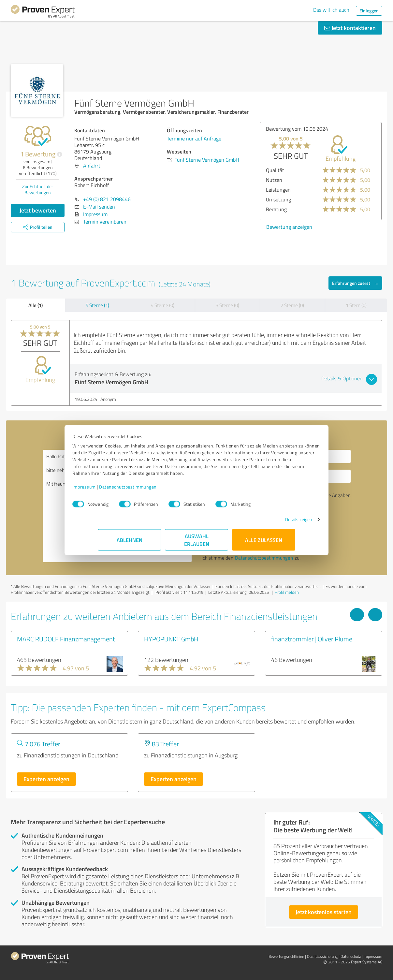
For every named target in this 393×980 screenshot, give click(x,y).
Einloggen (369, 11)
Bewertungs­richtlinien (286, 956)
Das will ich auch (331, 10)
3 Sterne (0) (227, 305)
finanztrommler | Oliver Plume (312, 639)
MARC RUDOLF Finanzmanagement (66, 639)
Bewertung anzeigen (289, 227)
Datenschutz (351, 956)
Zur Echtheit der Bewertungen (38, 189)
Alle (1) (36, 305)
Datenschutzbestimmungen (153, 490)
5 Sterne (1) (97, 305)
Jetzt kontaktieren (350, 28)
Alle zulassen (264, 543)
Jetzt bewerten (38, 210)
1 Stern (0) (356, 305)
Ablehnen (130, 543)
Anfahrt (92, 166)
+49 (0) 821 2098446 (107, 199)
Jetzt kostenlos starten (324, 912)
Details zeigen (273, 523)
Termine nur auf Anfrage (194, 139)
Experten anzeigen (46, 779)
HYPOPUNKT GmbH (171, 639)
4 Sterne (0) (163, 305)
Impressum (109, 490)
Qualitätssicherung (322, 956)
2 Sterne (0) (292, 305)
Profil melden (287, 592)
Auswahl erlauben (197, 543)
